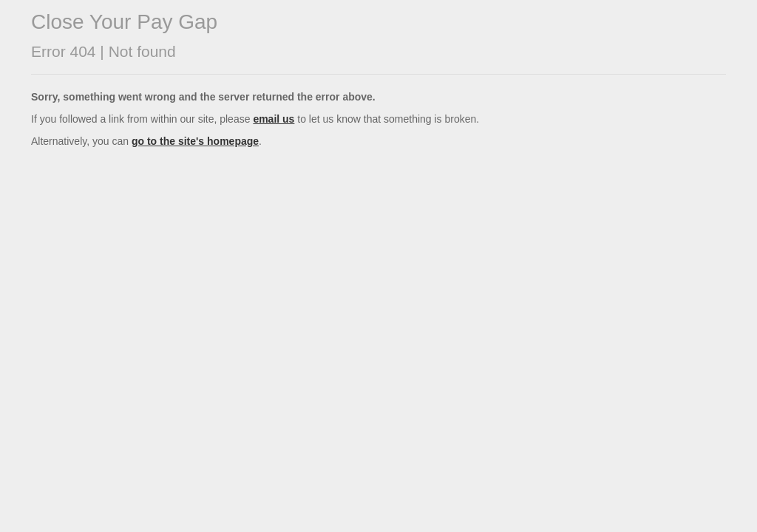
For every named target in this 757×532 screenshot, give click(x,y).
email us (274, 119)
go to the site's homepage (195, 141)
